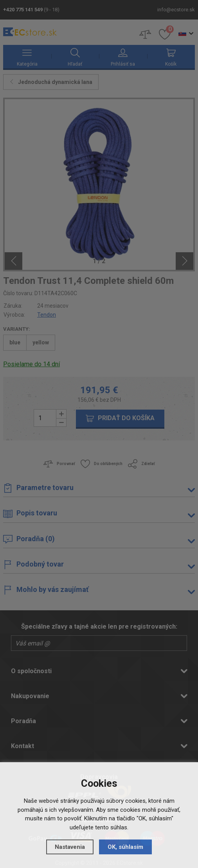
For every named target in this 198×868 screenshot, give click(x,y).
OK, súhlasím (125, 847)
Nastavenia (70, 847)
